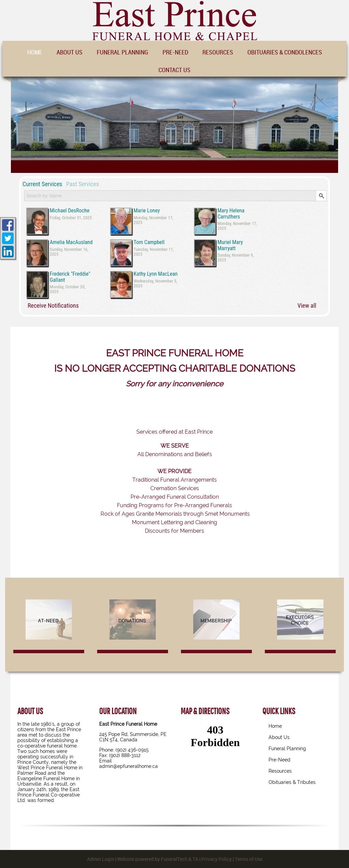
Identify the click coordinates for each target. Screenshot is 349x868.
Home (275, 726)
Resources (280, 771)
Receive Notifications (53, 306)
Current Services (42, 184)
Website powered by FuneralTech (152, 859)
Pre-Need (279, 760)
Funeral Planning (287, 749)
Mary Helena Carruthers (231, 214)
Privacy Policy (217, 859)
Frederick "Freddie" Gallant (70, 277)
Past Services (82, 184)
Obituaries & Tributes (292, 782)
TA (195, 859)
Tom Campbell (149, 242)
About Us (279, 737)
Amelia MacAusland (71, 242)
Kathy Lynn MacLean (156, 274)
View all (307, 306)
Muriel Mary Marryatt (230, 245)
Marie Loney (147, 211)
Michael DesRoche (70, 211)
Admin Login (101, 859)
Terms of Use (249, 859)
